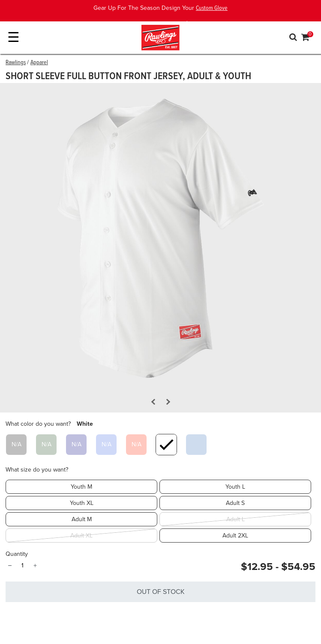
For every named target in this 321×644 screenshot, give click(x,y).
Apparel (39, 62)
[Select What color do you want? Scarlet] (136, 445)
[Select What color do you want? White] (166, 445)
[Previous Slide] (154, 402)
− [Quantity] (10, 566)
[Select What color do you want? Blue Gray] (196, 445)
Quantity (17, 554)
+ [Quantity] (35, 566)
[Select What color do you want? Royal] (106, 445)
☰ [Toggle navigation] (13, 37)
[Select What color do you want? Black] (16, 445)
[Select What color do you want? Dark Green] (46, 445)
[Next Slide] (167, 402)
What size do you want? (37, 470)
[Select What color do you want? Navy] (76, 445)
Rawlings (16, 62)
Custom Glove (212, 8)
